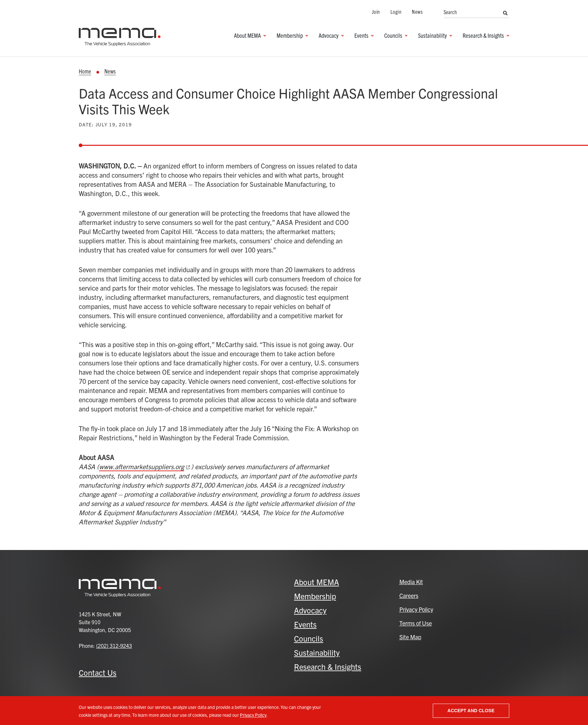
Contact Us (98, 672)
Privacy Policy (253, 715)
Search (505, 13)
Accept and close (471, 711)
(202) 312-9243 (114, 646)
